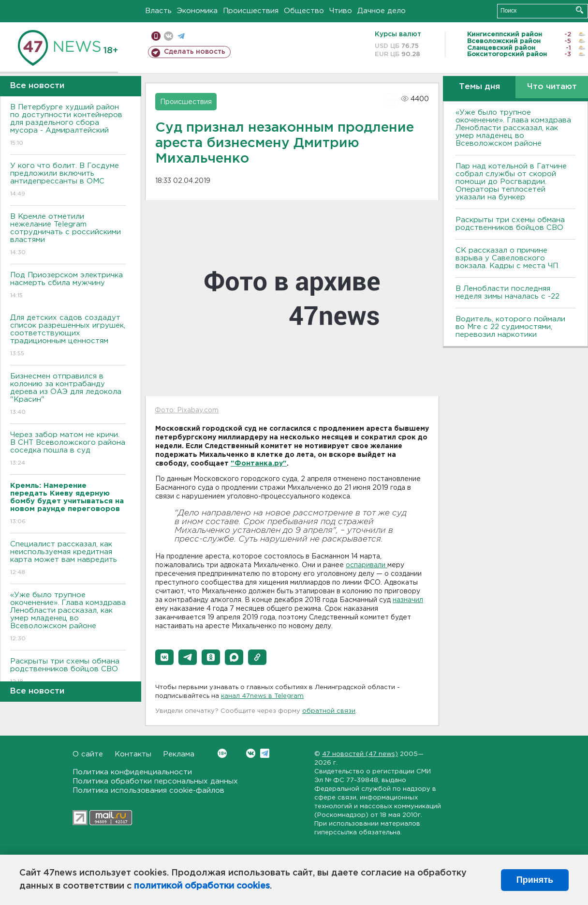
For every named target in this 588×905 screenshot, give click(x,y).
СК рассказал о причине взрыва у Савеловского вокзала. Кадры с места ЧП (507, 258)
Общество (304, 11)
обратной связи (329, 711)
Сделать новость (195, 52)
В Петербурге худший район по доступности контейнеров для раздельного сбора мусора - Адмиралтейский (68, 126)
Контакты (133, 754)
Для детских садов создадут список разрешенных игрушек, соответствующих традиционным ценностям (68, 336)
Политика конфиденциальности (132, 772)
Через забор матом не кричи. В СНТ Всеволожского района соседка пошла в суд (68, 449)
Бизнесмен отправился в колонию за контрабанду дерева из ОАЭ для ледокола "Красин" (68, 395)
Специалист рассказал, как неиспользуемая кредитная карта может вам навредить (68, 559)
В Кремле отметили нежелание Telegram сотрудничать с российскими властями (68, 235)
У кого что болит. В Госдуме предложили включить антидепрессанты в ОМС (68, 180)
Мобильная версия (156, 36)
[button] (164, 657)
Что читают (552, 87)
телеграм (181, 36)
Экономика (197, 11)
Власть (158, 11)
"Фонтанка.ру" (259, 464)
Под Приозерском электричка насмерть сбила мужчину (68, 286)
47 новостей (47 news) (360, 754)
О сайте (88, 754)
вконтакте (169, 36)
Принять (535, 880)
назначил (408, 600)
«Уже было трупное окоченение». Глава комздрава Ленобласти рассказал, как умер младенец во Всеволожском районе (68, 617)
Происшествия (251, 11)
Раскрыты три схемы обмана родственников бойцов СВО (68, 672)
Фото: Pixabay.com (187, 410)
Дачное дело (382, 11)
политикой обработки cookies (202, 886)
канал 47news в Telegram (262, 696)
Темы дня (479, 87)
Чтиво (341, 11)
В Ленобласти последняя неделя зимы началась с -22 (507, 293)
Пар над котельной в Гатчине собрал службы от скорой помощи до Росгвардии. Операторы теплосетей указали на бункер (511, 182)
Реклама (179, 754)
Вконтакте (222, 753)
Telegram (265, 753)
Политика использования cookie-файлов (148, 791)
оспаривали (367, 565)
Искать (580, 10)
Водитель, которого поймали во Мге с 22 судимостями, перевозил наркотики (510, 327)
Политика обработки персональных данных (155, 781)
